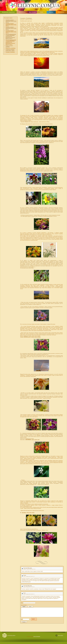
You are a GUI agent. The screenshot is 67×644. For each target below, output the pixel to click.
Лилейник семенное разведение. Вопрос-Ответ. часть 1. (11, 32)
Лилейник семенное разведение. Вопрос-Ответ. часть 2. (11, 28)
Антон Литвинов (37, 638)
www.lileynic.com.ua (11, 637)
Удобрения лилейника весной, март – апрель (10, 50)
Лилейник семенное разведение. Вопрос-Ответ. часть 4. (11, 21)
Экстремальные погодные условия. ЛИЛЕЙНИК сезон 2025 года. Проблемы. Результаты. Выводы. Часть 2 (11, 36)
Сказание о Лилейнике (10, 52)
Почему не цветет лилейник (9, 46)
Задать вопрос (60, 637)
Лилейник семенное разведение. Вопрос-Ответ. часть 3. (11, 25)
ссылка (47, 530)
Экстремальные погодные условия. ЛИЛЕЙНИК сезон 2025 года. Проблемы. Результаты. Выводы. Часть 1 (11, 42)
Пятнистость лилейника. (11, 48)
